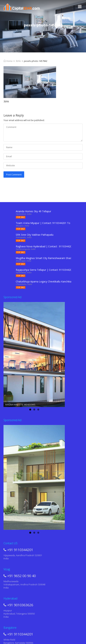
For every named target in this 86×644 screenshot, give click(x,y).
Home (8, 61)
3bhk (18, 61)
